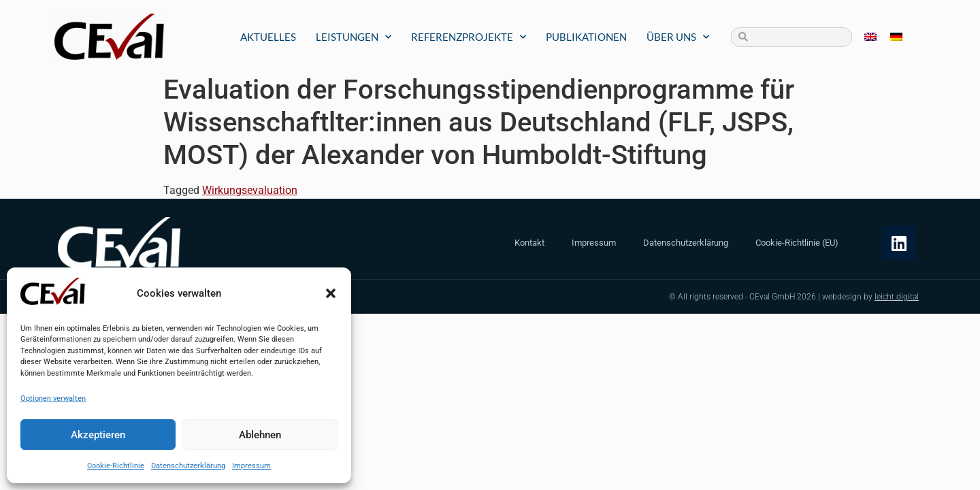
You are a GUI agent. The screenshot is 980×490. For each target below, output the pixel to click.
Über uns (678, 37)
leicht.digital (897, 297)
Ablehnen (260, 435)
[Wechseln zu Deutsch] (896, 37)
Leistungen (354, 37)
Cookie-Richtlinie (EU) (797, 243)
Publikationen (586, 37)
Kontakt (529, 243)
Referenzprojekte (469, 37)
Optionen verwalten (53, 398)
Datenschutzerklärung (188, 466)
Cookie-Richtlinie (116, 466)
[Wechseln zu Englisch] (870, 37)
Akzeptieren (98, 435)
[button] (331, 293)
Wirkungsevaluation (250, 190)
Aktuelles (268, 37)
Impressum (251, 466)
